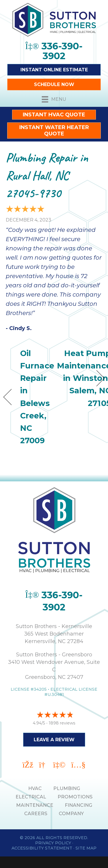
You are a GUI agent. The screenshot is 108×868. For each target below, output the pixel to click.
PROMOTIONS (75, 797)
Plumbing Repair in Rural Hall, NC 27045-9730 (47, 175)
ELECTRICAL (31, 797)
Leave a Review (54, 740)
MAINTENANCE (35, 805)
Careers (36, 814)
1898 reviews (62, 723)
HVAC (35, 788)
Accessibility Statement (42, 848)
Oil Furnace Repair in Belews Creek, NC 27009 (37, 397)
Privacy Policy (53, 843)
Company (71, 814)
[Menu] (54, 99)
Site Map (86, 848)
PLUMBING (67, 788)
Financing (78, 805)
